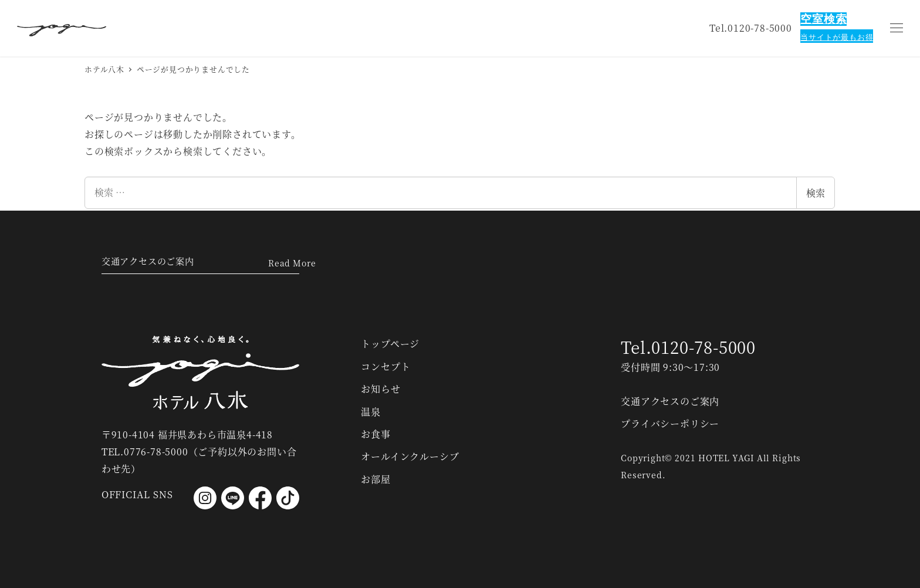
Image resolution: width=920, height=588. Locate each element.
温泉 (371, 412)
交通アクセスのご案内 (151, 260)
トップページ (390, 344)
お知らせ (380, 389)
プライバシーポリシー (670, 423)
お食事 (376, 434)
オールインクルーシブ (410, 457)
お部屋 (376, 479)
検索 (816, 193)
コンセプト (385, 366)
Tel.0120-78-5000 (688, 347)
